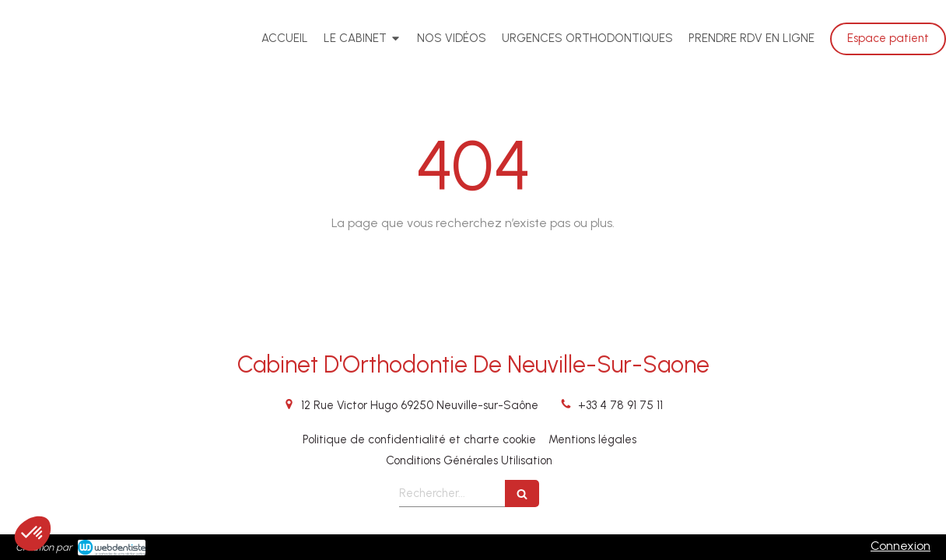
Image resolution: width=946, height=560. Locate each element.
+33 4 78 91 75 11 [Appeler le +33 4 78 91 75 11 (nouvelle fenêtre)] (620, 405)
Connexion (900, 546)
